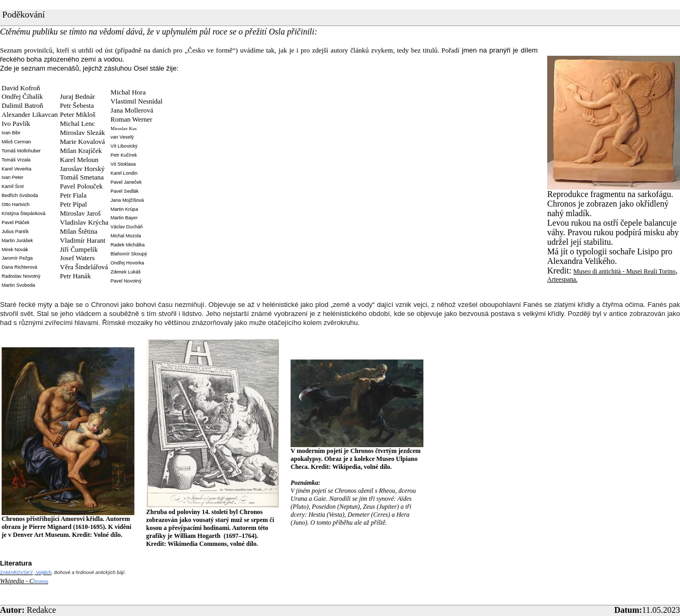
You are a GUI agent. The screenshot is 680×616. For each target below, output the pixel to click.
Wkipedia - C (17, 581)
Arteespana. (562, 279)
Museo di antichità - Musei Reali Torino (624, 271)
